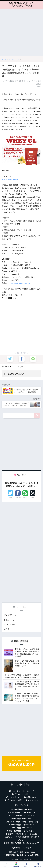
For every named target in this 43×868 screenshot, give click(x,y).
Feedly (25, 497)
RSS (33, 497)
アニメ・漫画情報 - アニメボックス (22, 816)
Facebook (18, 497)
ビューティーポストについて (23, 791)
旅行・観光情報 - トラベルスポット (22, 831)
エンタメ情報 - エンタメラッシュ (22, 813)
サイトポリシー (15, 797)
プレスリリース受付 (15, 800)
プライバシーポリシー (23, 794)
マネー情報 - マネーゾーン (22, 828)
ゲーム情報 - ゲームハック (22, 819)
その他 (6, 629)
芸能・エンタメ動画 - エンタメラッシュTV (22, 843)
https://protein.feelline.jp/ (11, 179)
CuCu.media (10, 624)
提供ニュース (9, 620)
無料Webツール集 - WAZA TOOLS (22, 852)
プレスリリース (19, 367)
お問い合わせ (31, 797)
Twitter (10, 497)
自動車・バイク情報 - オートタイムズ (22, 834)
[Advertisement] (21, 33)
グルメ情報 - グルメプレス (22, 809)
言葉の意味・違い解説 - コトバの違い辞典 (22, 855)
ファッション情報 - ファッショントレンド (22, 822)
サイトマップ (33, 800)
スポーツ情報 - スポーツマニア (22, 825)
